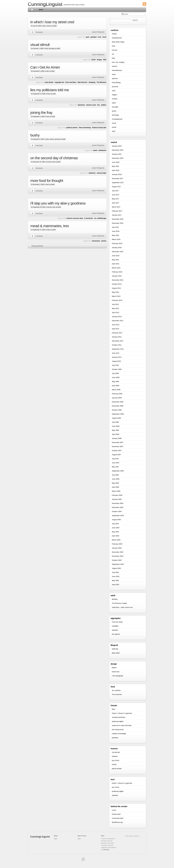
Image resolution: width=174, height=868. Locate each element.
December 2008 (118, 402)
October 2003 (117, 560)
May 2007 (115, 467)
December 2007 (118, 442)
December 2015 (118, 252)
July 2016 (115, 227)
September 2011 (118, 349)
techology (52, 48)
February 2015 (117, 272)
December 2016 (118, 219)
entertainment (117, 38)
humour (49, 162)
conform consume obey (74, 218)
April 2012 (116, 329)
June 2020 (116, 162)
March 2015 (116, 268)
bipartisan (81, 105)
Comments (39, 32)
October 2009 (117, 369)
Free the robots (117, 622)
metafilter (115, 626)
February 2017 (117, 211)
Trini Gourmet (117, 694)
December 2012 (118, 321)
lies (99, 105)
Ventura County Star (99, 128)
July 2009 (115, 373)
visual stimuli (40, 45)
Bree (114, 709)
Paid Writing (116, 83)
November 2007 (118, 446)
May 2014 (115, 292)
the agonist (116, 634)
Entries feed (116, 814)
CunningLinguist (45, 4)
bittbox (114, 668)
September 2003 (118, 564)
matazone (92, 173)
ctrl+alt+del (116, 752)
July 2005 (115, 475)
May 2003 (115, 580)
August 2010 (116, 361)
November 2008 (118, 406)
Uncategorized (117, 119)
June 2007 (116, 463)
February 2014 (117, 300)
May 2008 (115, 430)
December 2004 (118, 503)
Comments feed (118, 818)
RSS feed (106, 850)
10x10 (93, 60)
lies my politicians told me (50, 90)
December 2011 (118, 341)
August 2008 (116, 418)
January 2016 (117, 248)
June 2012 (116, 325)
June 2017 (116, 195)
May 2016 (115, 235)
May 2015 (115, 260)
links (44, 26)
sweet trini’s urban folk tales (122, 725)
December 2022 (118, 150)
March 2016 (116, 239)
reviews (115, 99)
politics (104, 105)
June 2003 (116, 576)
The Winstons (101, 82)
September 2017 (118, 183)
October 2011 (117, 345)
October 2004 (117, 511)
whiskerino (102, 150)
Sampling (92, 82)
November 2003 (118, 556)
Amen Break (49, 82)
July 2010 (115, 365)
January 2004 (117, 548)
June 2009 (116, 377)
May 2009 (115, 382)
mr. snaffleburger (100, 218)
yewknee (115, 738)
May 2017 (115, 199)
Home (32, 10)
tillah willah (116, 653)
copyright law (59, 82)
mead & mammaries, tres (50, 226)
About (41, 10)
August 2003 (116, 568)
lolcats (114, 764)
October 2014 (117, 284)
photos (104, 241)
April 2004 (116, 536)
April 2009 (116, 386)
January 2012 (117, 337)
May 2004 (115, 532)
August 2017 (116, 187)
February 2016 (117, 243)
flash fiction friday (118, 42)
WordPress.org (117, 822)
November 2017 (118, 178)
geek (88, 37)
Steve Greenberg (85, 128)
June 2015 (116, 256)
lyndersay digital (118, 721)
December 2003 (118, 552)
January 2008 (117, 438)
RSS (105, 60)
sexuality (115, 107)
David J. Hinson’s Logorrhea (122, 713)
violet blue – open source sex (122, 607)
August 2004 (116, 520)
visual (114, 123)
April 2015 (116, 264)
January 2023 (117, 146)
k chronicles (89, 218)
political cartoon (72, 128)
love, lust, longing (118, 62)
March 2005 (116, 491)
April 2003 (116, 585)
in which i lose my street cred (52, 22)
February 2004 (117, 544)
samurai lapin (101, 173)
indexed (115, 756)
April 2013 (116, 312)
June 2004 (116, 528)
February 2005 (117, 495)
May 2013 (115, 308)
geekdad (94, 37)
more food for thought (47, 181)
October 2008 (117, 410)
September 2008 (118, 414)
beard (95, 150)
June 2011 (116, 353)
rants (114, 91)
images (99, 60)
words (114, 127)
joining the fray (41, 113)
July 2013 (115, 304)
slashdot (115, 630)
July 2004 (115, 524)
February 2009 (117, 394)
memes (49, 26)
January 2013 (117, 317)
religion (114, 95)
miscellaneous (117, 70)
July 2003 (115, 572)
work (114, 131)
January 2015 (117, 276)
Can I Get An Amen (45, 67)
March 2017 (116, 207)
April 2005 (116, 487)
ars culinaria (116, 690)
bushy (35, 135)
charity (114, 34)
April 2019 (116, 170)
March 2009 (116, 390)
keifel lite (115, 649)
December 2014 (118, 280)
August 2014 (116, 288)
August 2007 (116, 455)
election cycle (91, 105)
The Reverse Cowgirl (119, 603)
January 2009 (117, 398)
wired (104, 37)
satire (114, 103)
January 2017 (117, 215)
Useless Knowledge (119, 734)
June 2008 (116, 426)
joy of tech (116, 760)
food (113, 46)
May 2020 (115, 166)
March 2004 (116, 540)
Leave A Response (98, 32)
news (114, 74)
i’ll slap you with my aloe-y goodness (58, 203)
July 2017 (115, 191)
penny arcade (117, 769)
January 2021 (117, 154)
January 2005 (117, 499)
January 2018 (117, 174)
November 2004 (118, 507)
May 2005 (115, 483)
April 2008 (116, 434)
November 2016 (118, 223)
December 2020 (118, 158)
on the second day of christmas (54, 158)
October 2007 (117, 451)
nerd (99, 37)
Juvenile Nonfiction (119, 717)
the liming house (118, 730)
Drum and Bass (71, 82)
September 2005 (118, 471)
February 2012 (117, 333)
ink (113, 54)
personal (57, 139)
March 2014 (116, 296)
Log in (114, 810)
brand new (116, 672)
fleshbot (115, 599)
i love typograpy (117, 676)
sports (114, 111)
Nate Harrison (83, 82)
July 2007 (115, 459)
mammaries (96, 241)
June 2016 (116, 231)
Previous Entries (37, 246)
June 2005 (116, 479)
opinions (115, 78)
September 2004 (118, 516)
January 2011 (117, 357)
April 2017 (116, 203)
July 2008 (115, 422)
